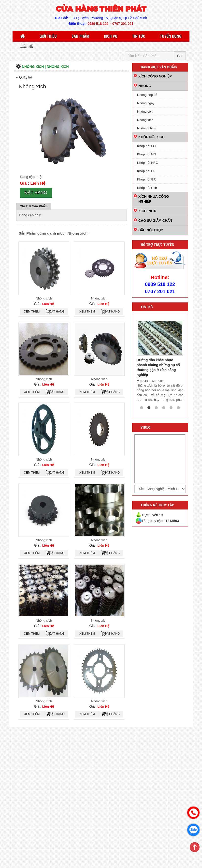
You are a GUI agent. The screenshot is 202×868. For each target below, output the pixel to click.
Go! (180, 56)
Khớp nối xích (147, 188)
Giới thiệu (48, 36)
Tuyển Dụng (171, 36)
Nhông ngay (146, 103)
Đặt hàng (36, 193)
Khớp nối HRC (148, 163)
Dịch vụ (111, 36)
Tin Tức (139, 36)
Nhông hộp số (147, 95)
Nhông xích (44, 298)
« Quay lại (24, 77)
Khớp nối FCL (147, 146)
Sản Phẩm (80, 36)
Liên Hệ (26, 46)
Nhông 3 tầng (147, 128)
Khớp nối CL (146, 171)
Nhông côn (145, 112)
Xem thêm (32, 312)
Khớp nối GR (146, 179)
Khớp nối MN (147, 154)
